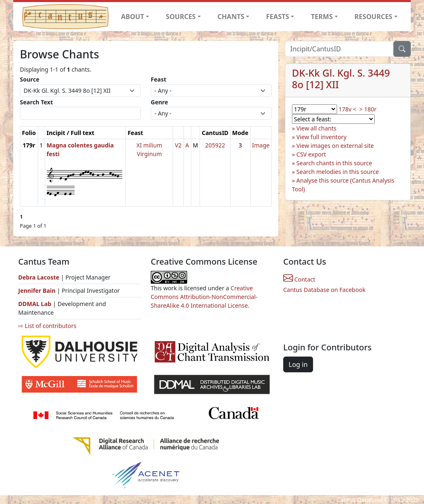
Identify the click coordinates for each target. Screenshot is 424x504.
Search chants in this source (334, 163)
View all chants (317, 128)
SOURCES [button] (181, 17)
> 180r (368, 109)
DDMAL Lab (35, 304)
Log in (298, 364)
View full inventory (322, 137)
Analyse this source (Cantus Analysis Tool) (343, 185)
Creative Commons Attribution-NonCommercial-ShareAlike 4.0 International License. (204, 297)
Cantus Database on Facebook (324, 290)
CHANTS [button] (231, 17)
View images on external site (335, 146)
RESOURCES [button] (373, 17)
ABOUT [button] (132, 17)
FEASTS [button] (278, 17)
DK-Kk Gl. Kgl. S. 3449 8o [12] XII (341, 79)
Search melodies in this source (338, 172)
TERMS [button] (322, 17)
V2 (178, 145)
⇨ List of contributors (47, 326)
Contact (299, 279)
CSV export (311, 154)
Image (261, 145)
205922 (215, 145)
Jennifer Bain (38, 291)
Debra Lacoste (39, 277)
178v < (348, 109)
